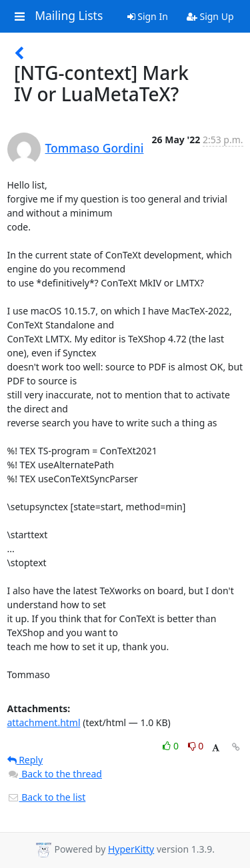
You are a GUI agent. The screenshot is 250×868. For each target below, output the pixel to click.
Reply (25, 760)
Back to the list (47, 797)
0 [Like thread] (172, 746)
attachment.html (44, 722)
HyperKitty (131, 849)
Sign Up (210, 16)
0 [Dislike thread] (196, 746)
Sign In (148, 16)
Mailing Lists (69, 16)
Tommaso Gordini (95, 148)
